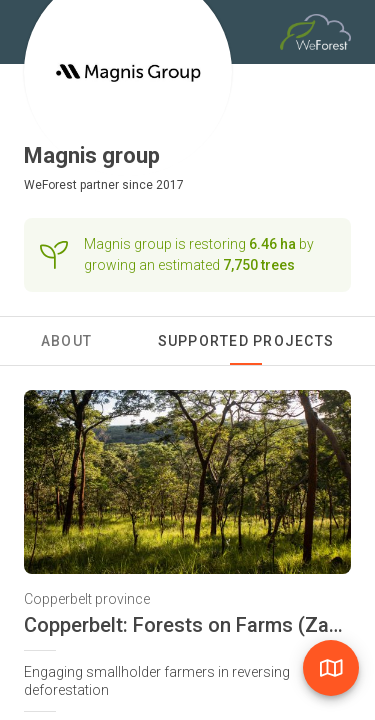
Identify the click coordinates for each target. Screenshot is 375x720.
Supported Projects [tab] (246, 341)
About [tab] (66, 341)
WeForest (50, 185)
